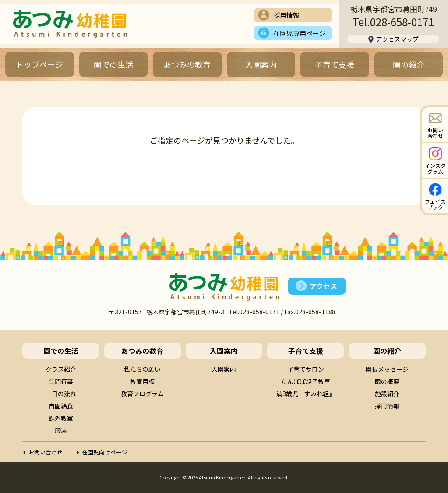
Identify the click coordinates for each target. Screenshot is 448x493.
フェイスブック (435, 204)
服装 (61, 430)
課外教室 (61, 418)
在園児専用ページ (300, 33)
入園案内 (261, 64)
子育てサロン (306, 369)
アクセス (323, 286)
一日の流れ (61, 394)
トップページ (39, 64)
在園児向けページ (105, 452)
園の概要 (387, 381)
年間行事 (61, 381)
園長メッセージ (387, 369)
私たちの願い (142, 369)
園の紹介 (409, 64)
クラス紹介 (61, 369)
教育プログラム (142, 394)
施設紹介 (387, 394)
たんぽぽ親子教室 (306, 381)
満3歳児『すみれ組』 (306, 394)
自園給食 (61, 406)
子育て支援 (335, 64)
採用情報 (286, 15)
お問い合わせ (435, 133)
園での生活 (113, 64)
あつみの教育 (187, 64)
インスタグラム (435, 168)
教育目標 (142, 381)
